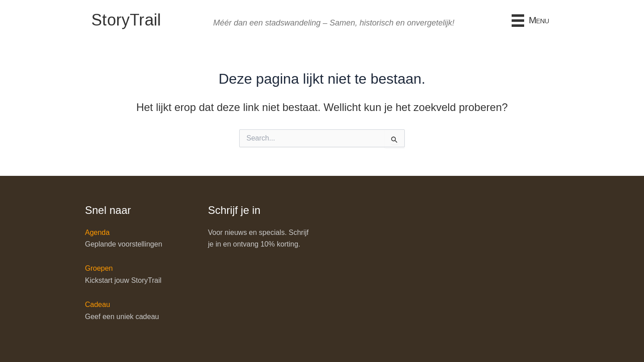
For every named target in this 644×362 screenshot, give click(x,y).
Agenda (97, 232)
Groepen (99, 268)
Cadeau (97, 305)
